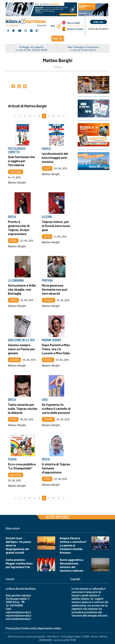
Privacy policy (13, 628)
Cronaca (48, 360)
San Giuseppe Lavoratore (83, 47)
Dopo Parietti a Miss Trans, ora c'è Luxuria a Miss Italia (56, 349)
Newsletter (98, 29)
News (74, 23)
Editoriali (49, 300)
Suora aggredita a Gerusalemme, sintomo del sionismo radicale (72, 565)
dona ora (98, 22)
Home (58, 67)
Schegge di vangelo (32, 47)
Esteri (47, 168)
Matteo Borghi (17, 182)
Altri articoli (58, 517)
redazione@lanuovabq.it (18, 612)
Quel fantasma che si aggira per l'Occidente (22, 161)
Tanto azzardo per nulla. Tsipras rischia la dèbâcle (23, 408)
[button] (58, 38)
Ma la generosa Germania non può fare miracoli (55, 289)
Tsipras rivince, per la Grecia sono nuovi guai (56, 225)
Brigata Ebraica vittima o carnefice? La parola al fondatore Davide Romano (73, 545)
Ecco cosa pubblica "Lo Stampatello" (22, 466)
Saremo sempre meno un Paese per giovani (22, 349)
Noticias (75, 29)
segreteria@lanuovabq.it (19, 615)
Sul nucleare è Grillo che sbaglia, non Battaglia (22, 289)
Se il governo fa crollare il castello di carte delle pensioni (56, 408)
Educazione (16, 172)
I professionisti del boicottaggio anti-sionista (55, 157)
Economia (14, 360)
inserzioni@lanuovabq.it (18, 619)
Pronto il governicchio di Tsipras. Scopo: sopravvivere (19, 228)
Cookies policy (29, 628)
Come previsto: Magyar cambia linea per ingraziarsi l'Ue (19, 563)
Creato (13, 300)
